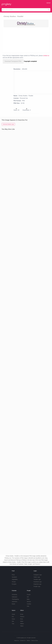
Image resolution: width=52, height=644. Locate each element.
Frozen (29, 595)
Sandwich (14, 577)
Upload (48, 3)
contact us (46, 56)
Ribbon (22, 624)
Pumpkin (14, 584)
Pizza (13, 575)
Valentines (14, 602)
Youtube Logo (37, 579)
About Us (16, 641)
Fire (13, 617)
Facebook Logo (38, 582)
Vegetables (15, 579)
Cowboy (29, 604)
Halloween (15, 597)
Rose (22, 619)
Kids (28, 606)
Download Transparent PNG (13, 61)
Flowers (22, 617)
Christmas (14, 595)
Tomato (14, 582)
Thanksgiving (15, 599)
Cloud (13, 614)
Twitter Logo (37, 577)
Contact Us (23, 641)
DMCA (28, 641)
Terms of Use (35, 641)
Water (22, 621)
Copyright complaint (30, 61)
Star (13, 621)
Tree (13, 624)
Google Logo (37, 586)
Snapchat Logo (37, 584)
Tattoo (22, 626)
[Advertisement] (26, 40)
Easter (13, 604)
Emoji (22, 614)
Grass (13, 619)
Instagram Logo (38, 575)
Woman (29, 602)
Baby (28, 599)
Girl (28, 597)
